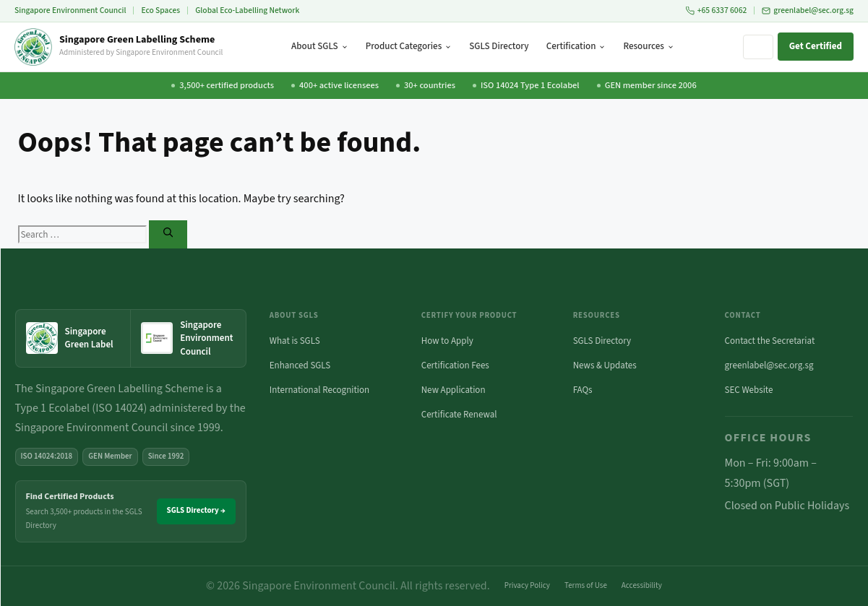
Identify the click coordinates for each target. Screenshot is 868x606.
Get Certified (816, 46)
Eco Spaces (160, 10)
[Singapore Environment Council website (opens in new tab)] (188, 338)
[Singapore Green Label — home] (73, 338)
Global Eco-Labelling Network (247, 10)
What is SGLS (295, 341)
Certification (576, 46)
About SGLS (320, 46)
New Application (454, 390)
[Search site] (758, 47)
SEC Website (749, 390)
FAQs (583, 390)
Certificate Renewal (459, 415)
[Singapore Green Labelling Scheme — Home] (119, 47)
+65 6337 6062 (717, 10)
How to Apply (447, 341)
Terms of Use (586, 585)
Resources (648, 46)
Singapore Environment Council (70, 10)
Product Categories (409, 46)
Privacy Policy (527, 585)
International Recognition (319, 390)
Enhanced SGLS (300, 365)
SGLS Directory (499, 46)
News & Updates (605, 365)
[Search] (168, 234)
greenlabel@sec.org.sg (808, 10)
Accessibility (642, 585)
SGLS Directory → (196, 510)
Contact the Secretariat (770, 341)
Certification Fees (455, 365)
